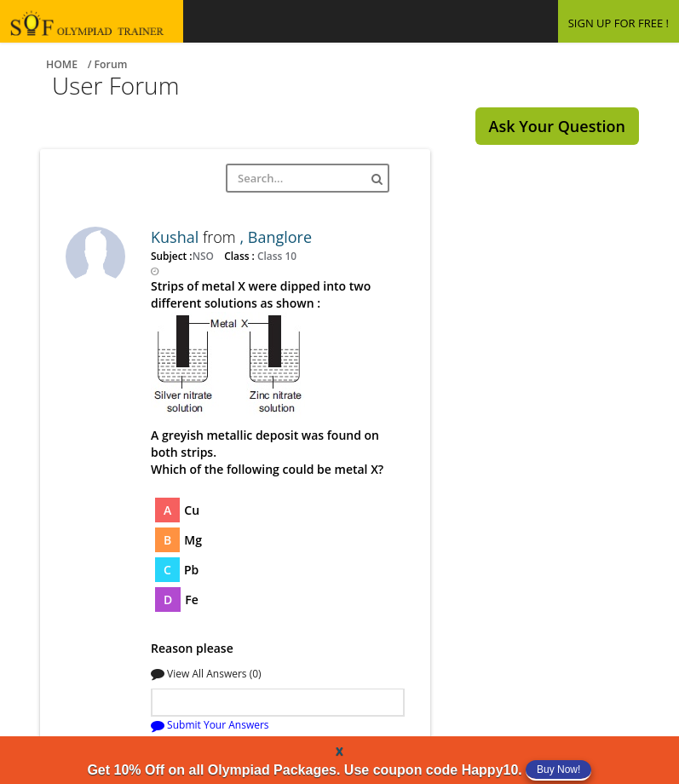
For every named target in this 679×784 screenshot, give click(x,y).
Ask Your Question (557, 126)
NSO (204, 256)
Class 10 (276, 256)
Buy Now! (558, 770)
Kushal (177, 237)
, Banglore (276, 237)
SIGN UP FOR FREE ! (619, 23)
